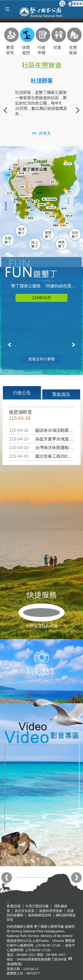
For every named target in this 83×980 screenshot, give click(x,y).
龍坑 (68, 224)
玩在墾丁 (75, 235)
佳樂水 (70, 192)
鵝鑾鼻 (57, 225)
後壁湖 (33, 210)
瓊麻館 (30, 200)
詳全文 (45, 133)
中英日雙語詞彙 (37, 906)
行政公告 (22, 393)
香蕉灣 (53, 217)
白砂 (16, 214)
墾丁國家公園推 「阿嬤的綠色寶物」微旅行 (44, 286)
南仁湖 (69, 164)
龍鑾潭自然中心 (33, 195)
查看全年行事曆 (41, 359)
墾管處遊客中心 (50, 204)
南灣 (37, 201)
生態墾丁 (8, 240)
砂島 (57, 221)
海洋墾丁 (21, 231)
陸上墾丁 (35, 245)
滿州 (52, 182)
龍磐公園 (71, 216)
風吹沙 (65, 209)
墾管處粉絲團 (75, 4)
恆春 (23, 187)
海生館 (22, 173)
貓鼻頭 (32, 218)
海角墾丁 (62, 244)
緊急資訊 (61, 394)
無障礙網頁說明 (40, 915)
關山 (16, 202)
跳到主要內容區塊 (2, 2)
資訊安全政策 (25, 911)
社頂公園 (53, 208)
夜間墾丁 (48, 235)
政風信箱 (14, 906)
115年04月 (41, 298)
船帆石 (49, 213)
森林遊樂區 (51, 199)
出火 (32, 185)
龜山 (12, 170)
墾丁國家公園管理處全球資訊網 (41, 12)
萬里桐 (10, 193)
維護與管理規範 (51, 911)
